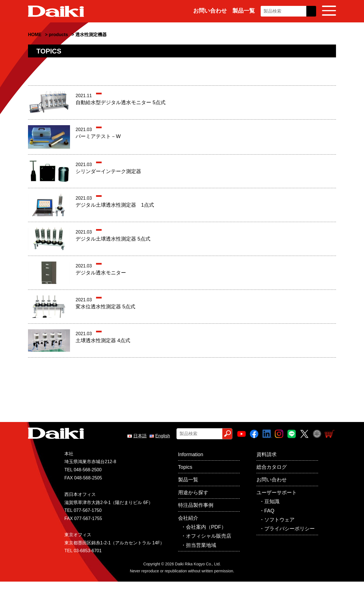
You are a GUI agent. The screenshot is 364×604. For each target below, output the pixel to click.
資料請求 (267, 454)
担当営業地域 (201, 545)
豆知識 (272, 502)
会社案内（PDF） (206, 527)
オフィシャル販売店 (209, 536)
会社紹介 (188, 518)
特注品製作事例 (196, 505)
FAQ (269, 511)
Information (191, 454)
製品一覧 (244, 11)
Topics (185, 467)
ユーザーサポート (277, 493)
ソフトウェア (279, 520)
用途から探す (193, 493)
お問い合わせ (210, 11)
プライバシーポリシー (290, 529)
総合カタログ (272, 467)
